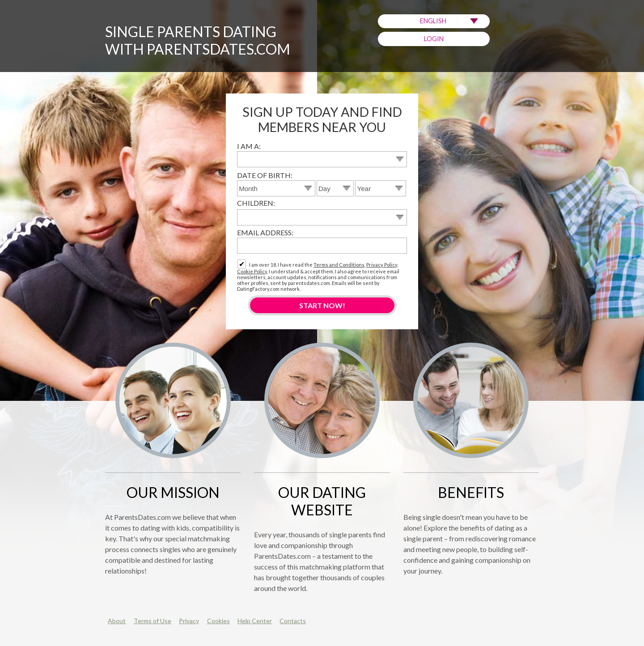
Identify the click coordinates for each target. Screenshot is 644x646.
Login (434, 39)
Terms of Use (153, 621)
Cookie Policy (252, 271)
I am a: (249, 146)
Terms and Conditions (339, 265)
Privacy (189, 621)
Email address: (265, 232)
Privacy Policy (382, 265)
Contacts (293, 621)
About (117, 621)
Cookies (218, 621)
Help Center (255, 621)
